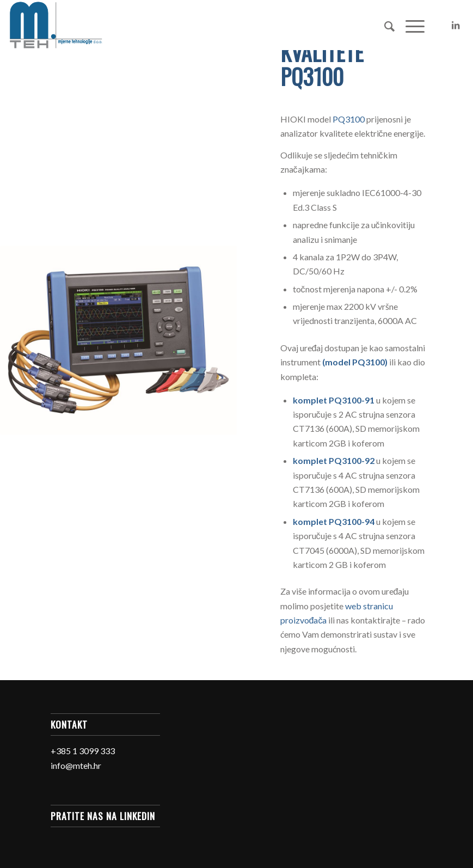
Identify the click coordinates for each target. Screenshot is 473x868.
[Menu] (410, 25)
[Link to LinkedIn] (456, 25)
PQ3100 (349, 119)
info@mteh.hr (76, 765)
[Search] (384, 25)
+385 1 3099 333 (83, 751)
